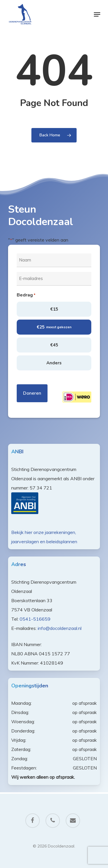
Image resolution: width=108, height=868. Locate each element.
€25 (54, 327)
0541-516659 (35, 619)
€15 (54, 309)
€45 (54, 345)
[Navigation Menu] (97, 14)
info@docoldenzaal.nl (60, 628)
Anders (54, 363)
